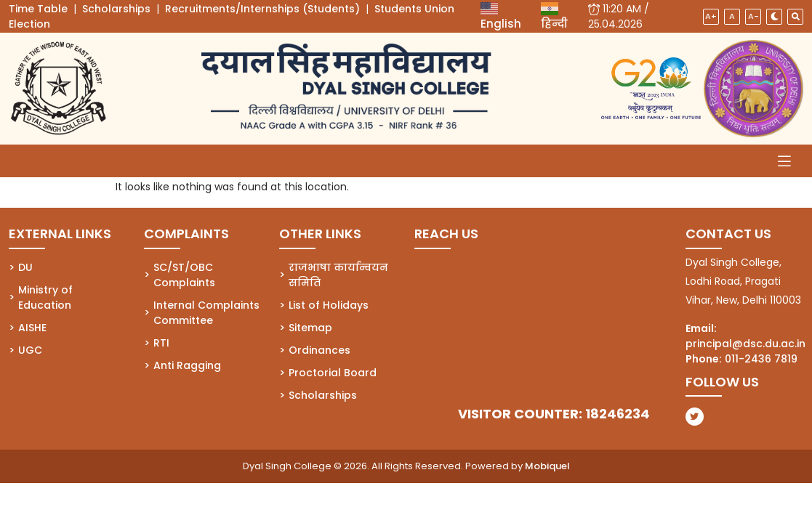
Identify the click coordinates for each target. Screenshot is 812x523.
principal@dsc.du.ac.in (745, 344)
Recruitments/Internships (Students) (262, 9)
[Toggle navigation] (784, 161)
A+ (711, 16)
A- (753, 16)
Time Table (38, 9)
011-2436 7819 (761, 359)
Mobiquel (547, 466)
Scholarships (116, 9)
